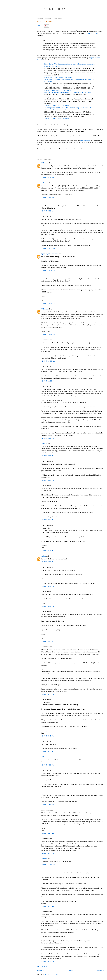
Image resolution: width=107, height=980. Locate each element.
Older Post (100, 970)
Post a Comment (42, 967)
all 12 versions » (55, 66)
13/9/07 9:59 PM (48, 765)
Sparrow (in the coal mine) (50, 254)
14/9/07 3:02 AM (48, 833)
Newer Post (40, 970)
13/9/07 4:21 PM (48, 562)
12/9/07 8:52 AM (48, 211)
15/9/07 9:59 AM (48, 906)
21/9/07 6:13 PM (48, 961)
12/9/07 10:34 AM (48, 304)
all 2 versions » (68, 110)
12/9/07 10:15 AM (48, 271)
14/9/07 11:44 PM (48, 865)
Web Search (68, 77)
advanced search (85, 140)
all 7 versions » (48, 81)
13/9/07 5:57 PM (48, 642)
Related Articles (58, 77)
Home (71, 970)
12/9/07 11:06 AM (48, 361)
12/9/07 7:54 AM (48, 198)
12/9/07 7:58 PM (48, 456)
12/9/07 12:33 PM (48, 381)
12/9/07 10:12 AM (48, 248)
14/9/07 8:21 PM (48, 853)
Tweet (39, 25)
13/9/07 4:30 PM (48, 586)
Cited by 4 (47, 106)
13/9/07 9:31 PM (48, 752)
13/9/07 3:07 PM (48, 480)
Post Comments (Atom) (53, 975)
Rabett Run (53, 9)
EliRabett (44, 443)
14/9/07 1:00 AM (48, 805)
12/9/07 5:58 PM (48, 438)
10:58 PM (59, 152)
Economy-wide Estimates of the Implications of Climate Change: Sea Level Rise (69, 79)
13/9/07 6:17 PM (48, 694)
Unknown (44, 163)
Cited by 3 (47, 119)
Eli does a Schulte (45, 22)
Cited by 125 (48, 77)
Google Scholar (93, 33)
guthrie (44, 556)
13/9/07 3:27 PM (48, 520)
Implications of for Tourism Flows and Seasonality (68, 92)
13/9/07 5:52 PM (48, 606)
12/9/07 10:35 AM (48, 335)
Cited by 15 (47, 90)
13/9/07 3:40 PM (48, 551)
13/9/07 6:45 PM (48, 736)
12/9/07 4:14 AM (48, 178)
